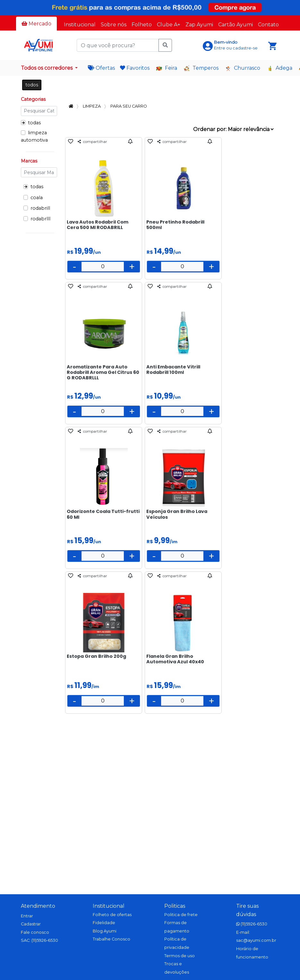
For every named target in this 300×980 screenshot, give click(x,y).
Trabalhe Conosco (111, 939)
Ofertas (101, 68)
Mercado (36, 24)
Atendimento (38, 906)
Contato (268, 25)
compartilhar (92, 142)
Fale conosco (35, 932)
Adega (279, 68)
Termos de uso (180, 956)
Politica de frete (181, 915)
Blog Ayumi (105, 931)
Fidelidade (104, 923)
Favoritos (135, 68)
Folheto (142, 25)
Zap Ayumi (199, 25)
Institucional (80, 25)
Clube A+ (169, 25)
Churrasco (243, 68)
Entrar (27, 916)
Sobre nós (114, 25)
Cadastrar (31, 924)
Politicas (175, 906)
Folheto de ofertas (112, 915)
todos (32, 85)
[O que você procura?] (118, 45)
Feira (167, 68)
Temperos (201, 68)
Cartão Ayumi (236, 25)
